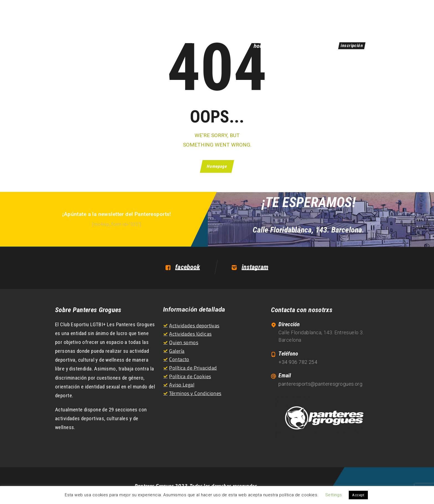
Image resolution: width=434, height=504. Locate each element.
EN (371, 17)
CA (357, 17)
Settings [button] (334, 495)
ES (343, 17)
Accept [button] (358, 495)
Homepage (217, 166)
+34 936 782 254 (298, 362)
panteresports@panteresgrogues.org (320, 384)
